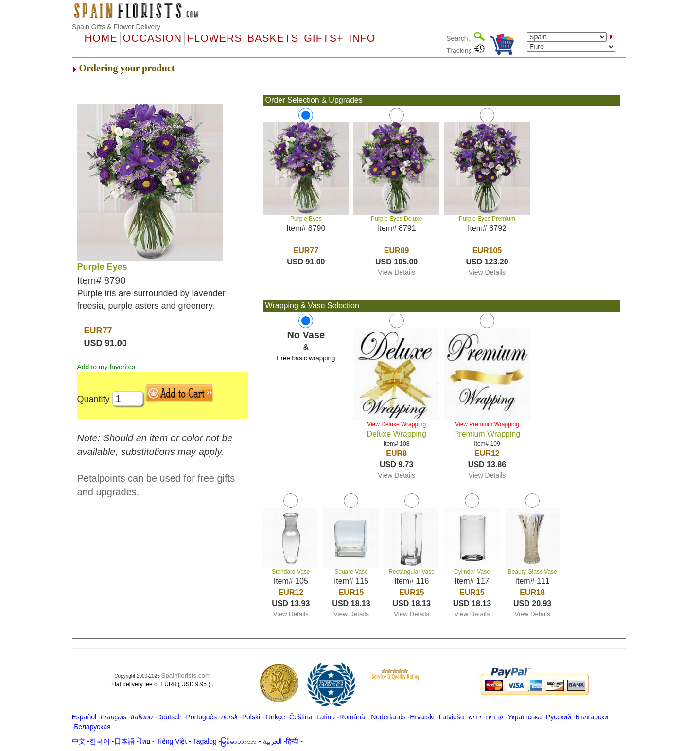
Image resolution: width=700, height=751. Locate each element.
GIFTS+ (324, 38)
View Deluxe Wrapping (396, 424)
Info (362, 38)
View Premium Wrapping (487, 424)
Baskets (273, 38)
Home (101, 38)
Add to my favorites (106, 367)
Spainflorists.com (186, 675)
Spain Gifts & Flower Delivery (116, 27)
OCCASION (153, 38)
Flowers (214, 38)
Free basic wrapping (306, 358)
